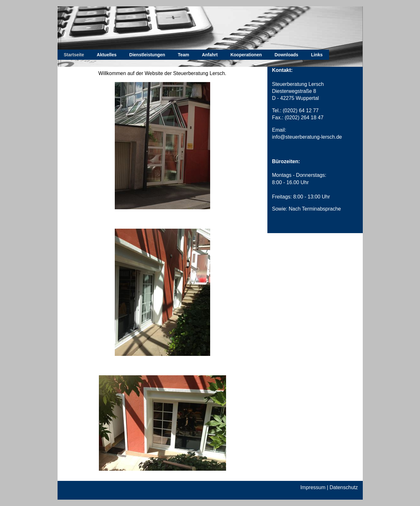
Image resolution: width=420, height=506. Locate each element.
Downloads (286, 55)
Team (183, 55)
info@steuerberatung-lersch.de (307, 137)
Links (317, 55)
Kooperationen (246, 55)
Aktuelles (107, 55)
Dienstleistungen (147, 55)
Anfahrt (210, 55)
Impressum (313, 487)
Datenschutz (344, 487)
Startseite (74, 55)
